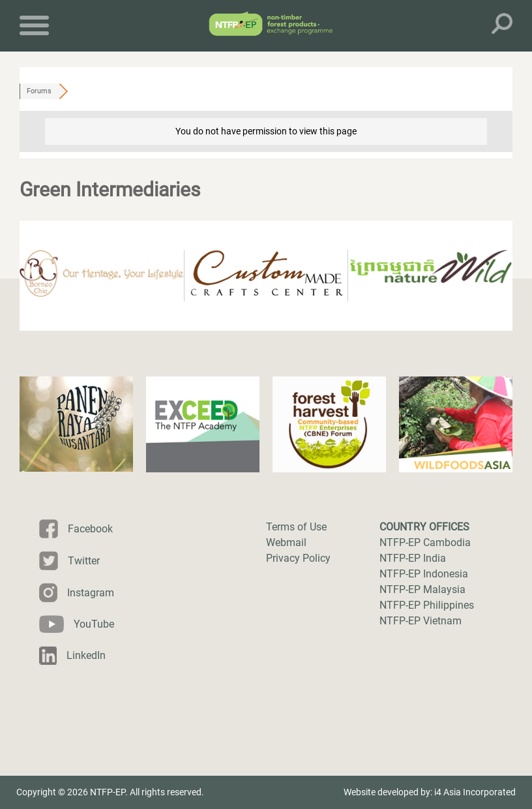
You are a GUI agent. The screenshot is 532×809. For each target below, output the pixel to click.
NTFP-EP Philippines (427, 605)
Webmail (286, 542)
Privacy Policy (298, 558)
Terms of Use (296, 527)
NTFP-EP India (413, 558)
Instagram (91, 593)
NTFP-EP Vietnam (421, 621)
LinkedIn (86, 655)
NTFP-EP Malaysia (422, 589)
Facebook (90, 529)
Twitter (84, 561)
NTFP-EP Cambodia (425, 542)
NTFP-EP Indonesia (424, 574)
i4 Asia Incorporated (475, 792)
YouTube (94, 624)
